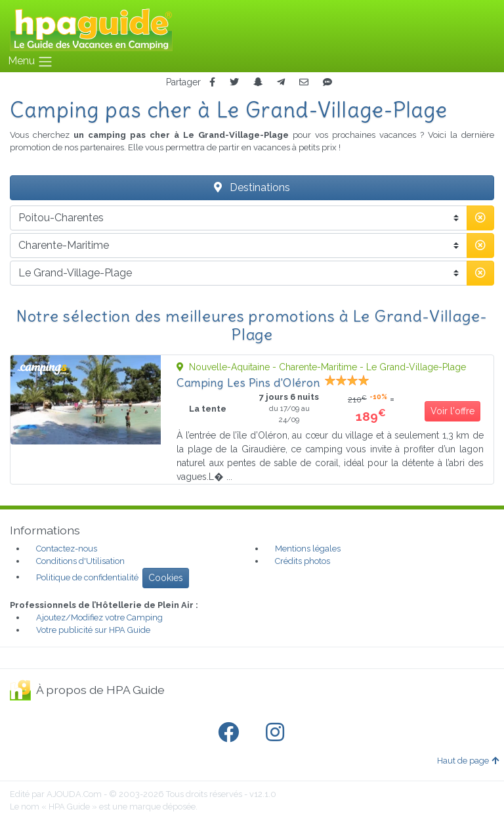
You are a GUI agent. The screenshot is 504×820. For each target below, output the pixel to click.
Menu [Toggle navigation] (31, 62)
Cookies (166, 578)
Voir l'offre (452, 411)
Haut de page (468, 761)
